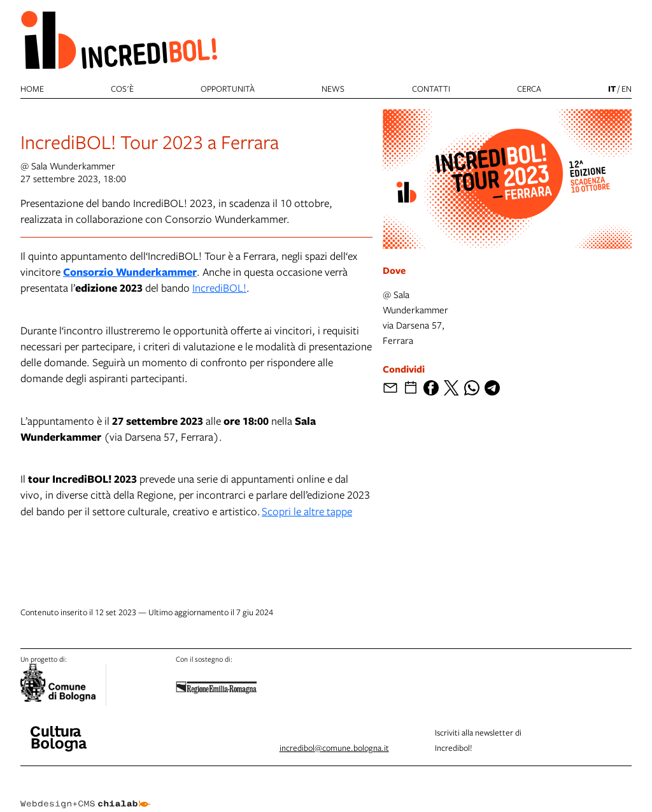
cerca (529, 89)
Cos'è (122, 89)
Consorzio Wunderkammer (130, 272)
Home (32, 89)
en (627, 89)
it (612, 89)
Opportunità (228, 89)
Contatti (431, 89)
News (333, 89)
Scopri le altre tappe (307, 511)
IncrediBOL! (219, 288)
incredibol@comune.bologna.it (334, 748)
